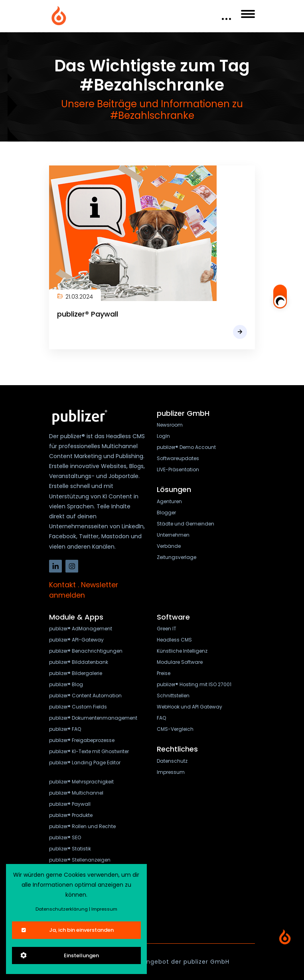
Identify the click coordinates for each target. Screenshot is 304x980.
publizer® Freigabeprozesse (82, 740)
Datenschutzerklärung (62, 909)
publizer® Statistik (70, 849)
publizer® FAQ (65, 729)
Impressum (171, 772)
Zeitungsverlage (177, 557)
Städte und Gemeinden (186, 524)
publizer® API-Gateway (76, 640)
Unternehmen (173, 535)
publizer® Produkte (71, 815)
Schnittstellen (173, 696)
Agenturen (169, 501)
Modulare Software (180, 662)
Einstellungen (59, 955)
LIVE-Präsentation (178, 469)
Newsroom (170, 425)
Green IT (167, 629)
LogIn (163, 436)
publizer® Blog (66, 684)
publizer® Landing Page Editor (85, 763)
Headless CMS (174, 640)
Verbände (169, 546)
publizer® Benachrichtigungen (86, 651)
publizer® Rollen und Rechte (82, 826)
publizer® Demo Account (186, 447)
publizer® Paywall (88, 314)
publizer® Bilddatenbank (79, 662)
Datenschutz (172, 761)
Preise (164, 673)
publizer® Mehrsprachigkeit (81, 782)
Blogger (166, 513)
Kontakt (62, 585)
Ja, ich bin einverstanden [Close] (67, 930)
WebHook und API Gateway (190, 707)
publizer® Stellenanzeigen (80, 860)
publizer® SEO (65, 837)
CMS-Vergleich (175, 729)
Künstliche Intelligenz (182, 651)
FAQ (161, 718)
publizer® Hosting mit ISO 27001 (194, 684)
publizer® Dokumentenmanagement (93, 718)
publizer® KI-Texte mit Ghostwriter (89, 751)
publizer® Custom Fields (78, 707)
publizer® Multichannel (76, 793)
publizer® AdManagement (81, 629)
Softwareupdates (178, 458)
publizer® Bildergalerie (76, 673)
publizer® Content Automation (85, 696)
